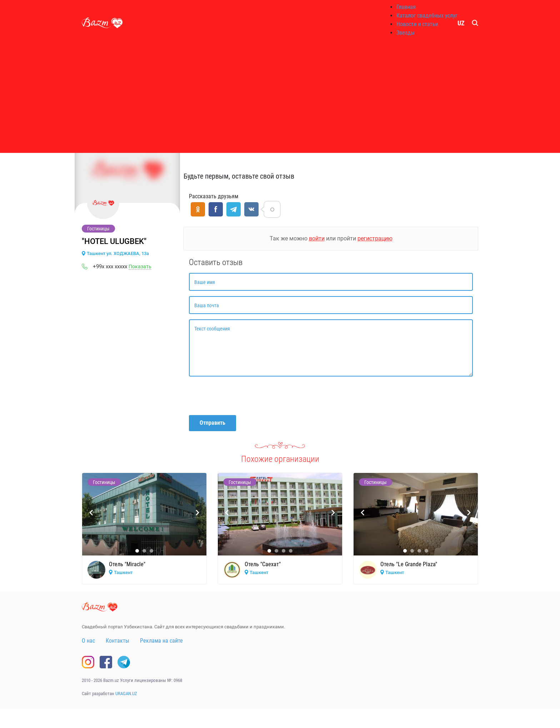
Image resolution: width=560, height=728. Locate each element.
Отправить (212, 423)
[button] (137, 551)
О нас (88, 641)
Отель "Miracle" (127, 564)
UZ (461, 23)
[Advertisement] (280, 96)
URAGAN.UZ (126, 694)
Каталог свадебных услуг (427, 16)
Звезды (406, 33)
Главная (406, 7)
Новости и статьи (417, 24)
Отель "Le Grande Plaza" (409, 564)
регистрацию (375, 238)
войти (317, 238)
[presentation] (243, 396)
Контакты (117, 641)
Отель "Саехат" (263, 564)
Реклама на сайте (161, 641)
